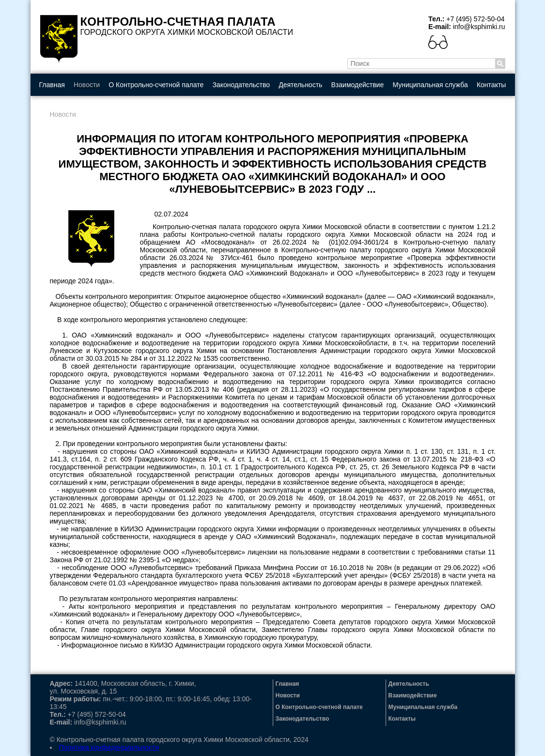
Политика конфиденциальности (109, 747)
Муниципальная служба (430, 85)
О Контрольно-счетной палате (156, 85)
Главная (52, 85)
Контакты (491, 85)
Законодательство (241, 85)
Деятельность (300, 85)
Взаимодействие (358, 85)
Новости (87, 85)
